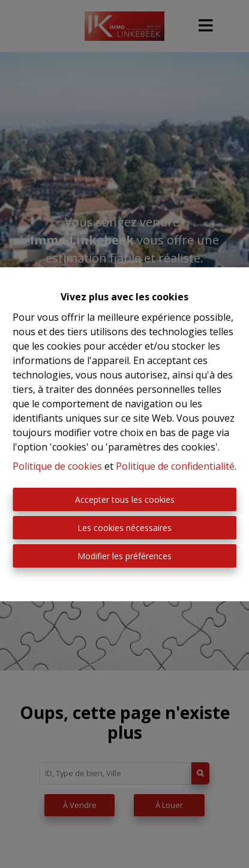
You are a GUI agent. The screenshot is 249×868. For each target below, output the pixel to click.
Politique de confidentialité (175, 466)
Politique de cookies (57, 466)
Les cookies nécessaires (124, 528)
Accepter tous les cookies (125, 499)
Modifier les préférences (124, 556)
